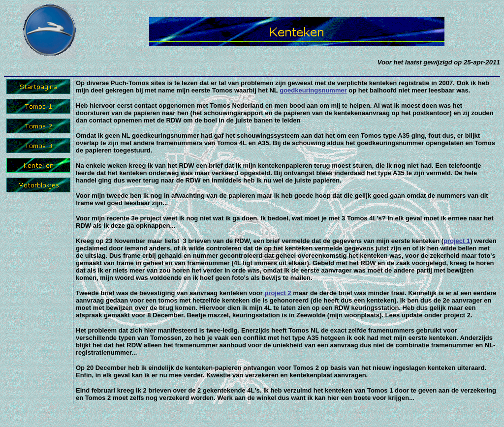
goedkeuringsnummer (313, 90)
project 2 (278, 293)
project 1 (457, 241)
